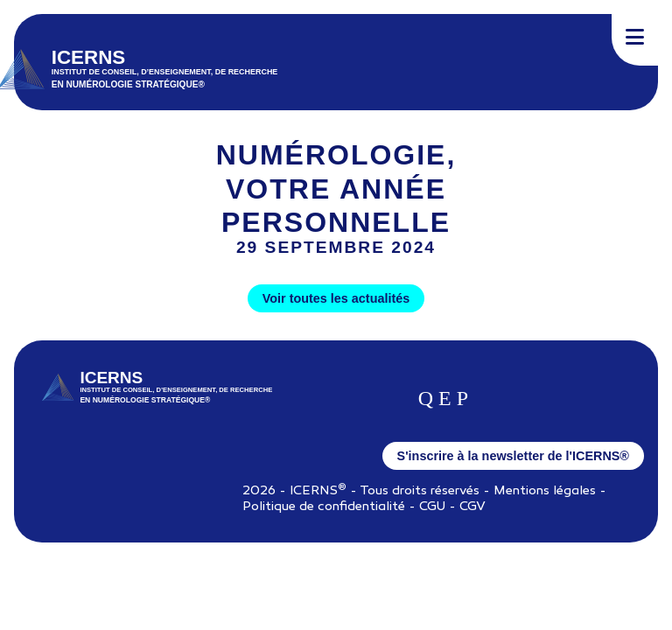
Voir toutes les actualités (336, 298)
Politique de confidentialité (324, 507)
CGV (472, 507)
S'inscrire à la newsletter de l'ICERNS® (513, 456)
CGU (432, 507)
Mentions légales (545, 491)
